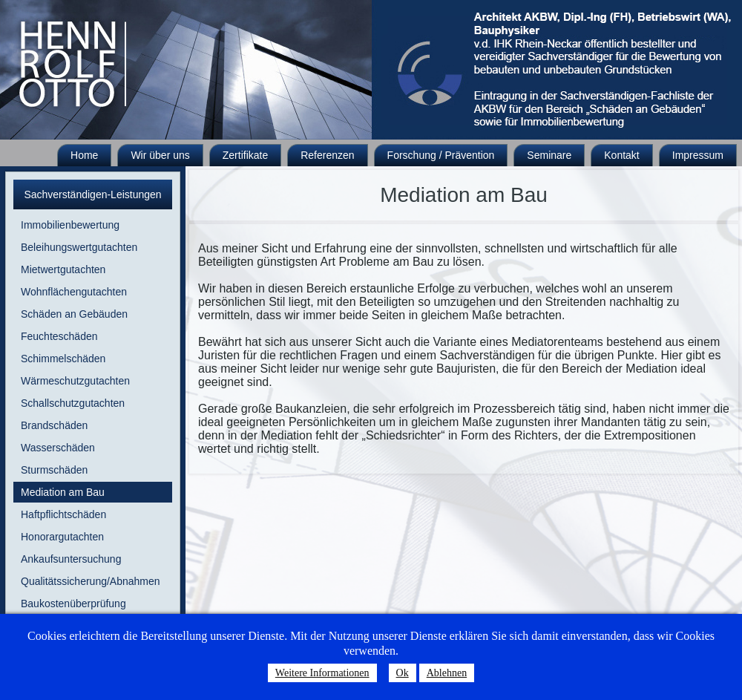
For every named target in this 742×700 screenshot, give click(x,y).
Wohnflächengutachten (74, 292)
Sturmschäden (54, 470)
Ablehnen (447, 673)
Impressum (698, 155)
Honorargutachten (62, 537)
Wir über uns (160, 155)
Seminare (549, 155)
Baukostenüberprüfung (73, 603)
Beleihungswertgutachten (79, 247)
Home (84, 155)
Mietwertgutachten (63, 269)
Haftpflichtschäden (63, 514)
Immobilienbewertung (70, 225)
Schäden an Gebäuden (74, 314)
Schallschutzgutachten (73, 403)
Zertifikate (245, 155)
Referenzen (327, 155)
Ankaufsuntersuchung (71, 559)
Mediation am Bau (63, 492)
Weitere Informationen (322, 673)
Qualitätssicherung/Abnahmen (91, 581)
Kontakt (621, 155)
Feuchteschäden (59, 336)
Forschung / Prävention (441, 155)
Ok (403, 673)
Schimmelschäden (63, 359)
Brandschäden (54, 425)
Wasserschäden (58, 448)
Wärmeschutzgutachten (75, 381)
